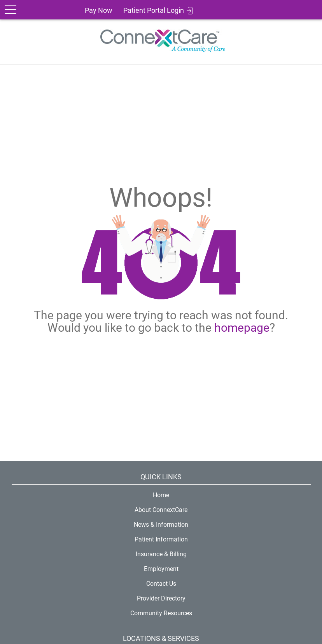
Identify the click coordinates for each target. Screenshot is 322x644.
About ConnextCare (161, 510)
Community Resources (161, 613)
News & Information (161, 525)
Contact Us (161, 584)
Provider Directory (161, 598)
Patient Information (161, 539)
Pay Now (99, 10)
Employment (161, 569)
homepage (242, 328)
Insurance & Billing (161, 554)
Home (161, 495)
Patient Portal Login (154, 10)
